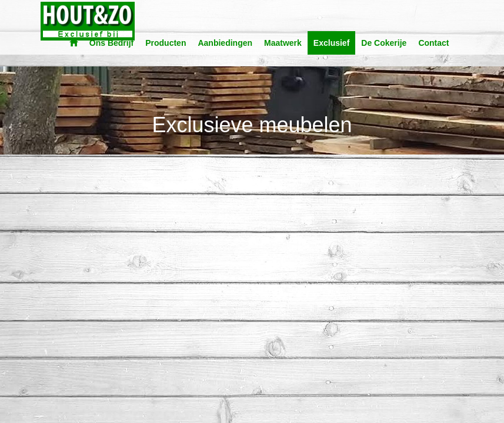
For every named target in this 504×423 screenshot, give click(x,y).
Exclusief (331, 43)
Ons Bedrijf (111, 43)
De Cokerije (384, 43)
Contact (433, 43)
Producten (166, 43)
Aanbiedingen (225, 43)
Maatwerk (283, 43)
